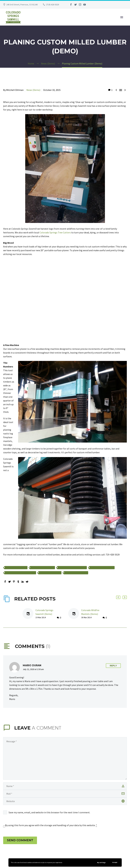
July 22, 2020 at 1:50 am (33, 669)
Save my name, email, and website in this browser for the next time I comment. (49, 812)
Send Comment (20, 840)
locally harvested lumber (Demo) (20, 573)
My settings (101, 862)
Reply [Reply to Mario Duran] (113, 666)
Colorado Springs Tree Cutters (55, 232)
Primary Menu (122, 17)
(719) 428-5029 (52, 5)
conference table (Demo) (43, 568)
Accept (115, 862)
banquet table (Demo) (16, 568)
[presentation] (23, 823)
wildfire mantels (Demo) (76, 573)
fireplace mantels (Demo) (102, 568)
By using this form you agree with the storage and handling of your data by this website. (51, 825)
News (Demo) (33, 90)
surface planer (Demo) (50, 573)
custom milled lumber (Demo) (72, 568)
